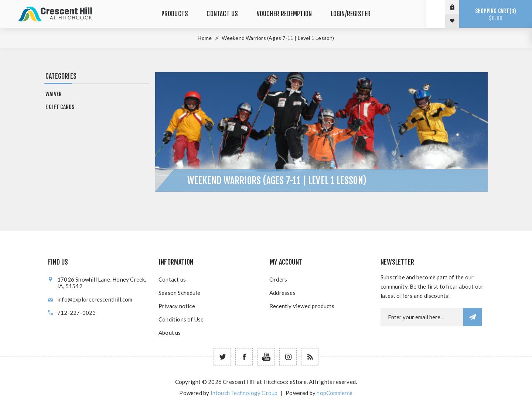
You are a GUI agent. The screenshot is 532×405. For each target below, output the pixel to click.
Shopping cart (496, 15)
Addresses (282, 293)
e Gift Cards (60, 107)
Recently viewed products (302, 306)
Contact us (172, 279)
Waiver (54, 94)
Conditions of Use (181, 319)
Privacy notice (177, 306)
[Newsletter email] (422, 317)
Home (205, 38)
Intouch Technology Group (244, 393)
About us (170, 333)
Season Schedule (179, 293)
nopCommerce (335, 393)
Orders (278, 279)
